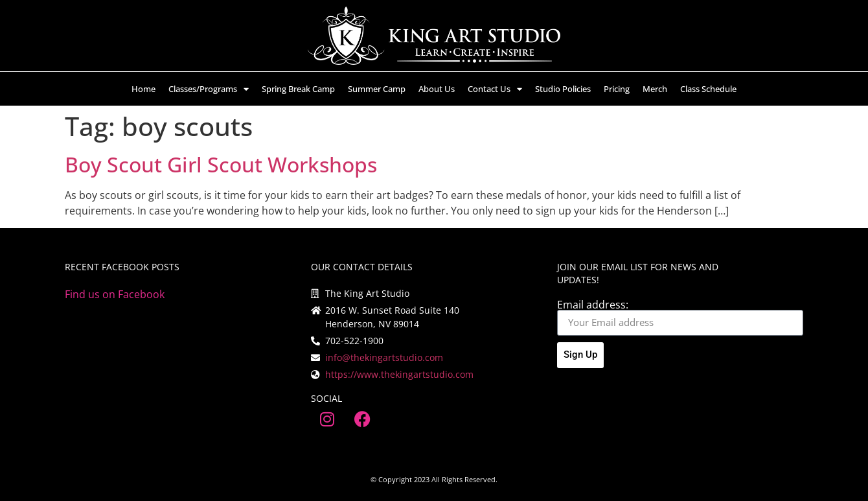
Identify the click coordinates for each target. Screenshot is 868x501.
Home (143, 89)
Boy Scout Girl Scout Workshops (221, 164)
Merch (655, 89)
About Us (437, 89)
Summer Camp (377, 89)
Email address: (593, 305)
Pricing (617, 89)
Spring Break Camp (298, 89)
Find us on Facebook (115, 294)
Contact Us (495, 89)
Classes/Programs (209, 89)
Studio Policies (563, 89)
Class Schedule (708, 89)
